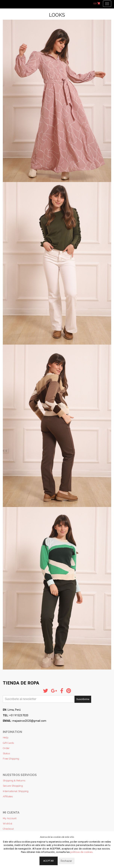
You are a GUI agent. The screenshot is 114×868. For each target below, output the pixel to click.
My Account (10, 818)
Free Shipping (11, 759)
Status (6, 753)
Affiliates (8, 796)
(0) (97, 3)
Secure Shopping (13, 786)
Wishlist (7, 824)
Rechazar (66, 861)
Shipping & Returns (14, 781)
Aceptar (49, 861)
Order (6, 748)
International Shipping (16, 791)
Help (6, 738)
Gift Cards (8, 743)
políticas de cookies (81, 852)
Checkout (8, 829)
